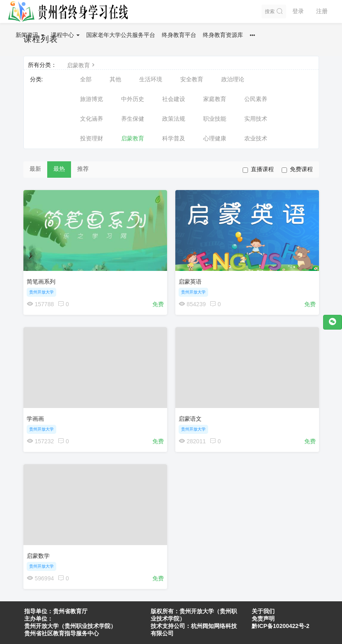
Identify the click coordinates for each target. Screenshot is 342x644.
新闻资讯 (30, 35)
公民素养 (256, 99)
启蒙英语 (190, 282)
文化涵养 (92, 119)
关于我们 (263, 611)
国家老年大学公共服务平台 (121, 35)
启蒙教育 (82, 65)
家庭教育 (215, 99)
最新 (35, 169)
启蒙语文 (190, 419)
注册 (322, 11)
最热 (59, 169)
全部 (86, 79)
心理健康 (215, 138)
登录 (298, 11)
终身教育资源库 (223, 35)
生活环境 (151, 79)
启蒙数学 (38, 556)
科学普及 (174, 138)
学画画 (35, 419)
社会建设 (174, 99)
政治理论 (233, 79)
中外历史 (133, 99)
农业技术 (256, 138)
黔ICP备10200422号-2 (280, 626)
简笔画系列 (41, 282)
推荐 (83, 169)
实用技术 (256, 119)
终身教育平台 (179, 35)
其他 (115, 79)
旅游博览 (92, 99)
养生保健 (133, 119)
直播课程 (258, 169)
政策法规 (174, 119)
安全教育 (192, 79)
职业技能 (215, 119)
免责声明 (263, 619)
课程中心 (65, 35)
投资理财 (92, 138)
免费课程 (297, 169)
